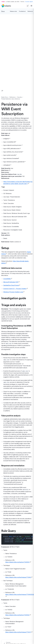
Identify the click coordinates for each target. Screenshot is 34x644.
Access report (29, 2)
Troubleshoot (22, 11)
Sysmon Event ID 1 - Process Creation (15, 289)
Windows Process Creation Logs (13, 292)
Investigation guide (14, 298)
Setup (5, 248)
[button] (2, 91)
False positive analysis (11, 415)
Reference (30, 11)
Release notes (13, 11)
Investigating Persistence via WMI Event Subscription (16, 327)
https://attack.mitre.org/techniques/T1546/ (18, 577)
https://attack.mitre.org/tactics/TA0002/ (17, 615)
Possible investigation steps (13, 354)
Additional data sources (12, 268)
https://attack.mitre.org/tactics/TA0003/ (17, 562)
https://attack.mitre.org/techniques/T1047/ (18, 632)
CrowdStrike (7, 279)
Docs (3, 11)
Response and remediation (13, 465)
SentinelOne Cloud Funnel (11, 285)
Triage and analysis (14, 305)
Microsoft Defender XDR (11, 282)
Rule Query (9, 531)
